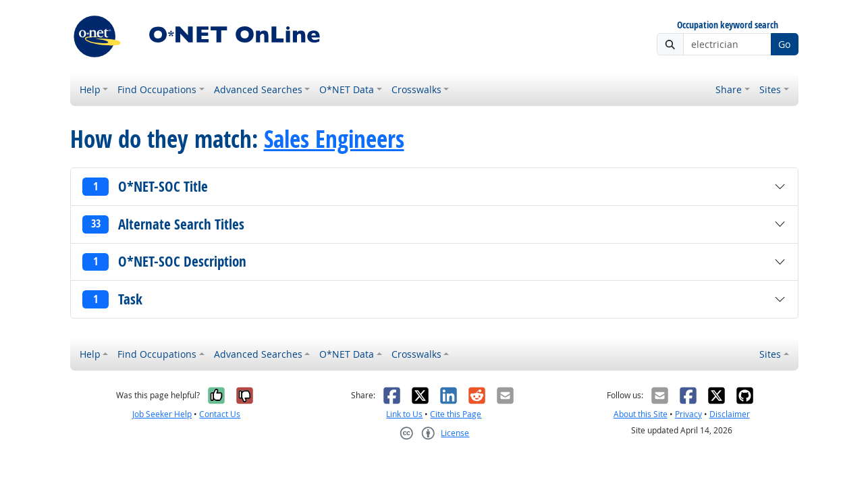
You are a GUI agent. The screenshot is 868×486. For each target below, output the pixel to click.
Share (729, 89)
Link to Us (404, 414)
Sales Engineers (334, 139)
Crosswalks (416, 89)
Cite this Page (456, 414)
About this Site (641, 414)
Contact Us (220, 414)
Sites (770, 89)
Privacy (688, 414)
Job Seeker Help (162, 414)
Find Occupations (157, 89)
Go (784, 44)
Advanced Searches (258, 89)
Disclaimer (730, 414)
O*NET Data (347, 89)
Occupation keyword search (728, 25)
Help (90, 89)
